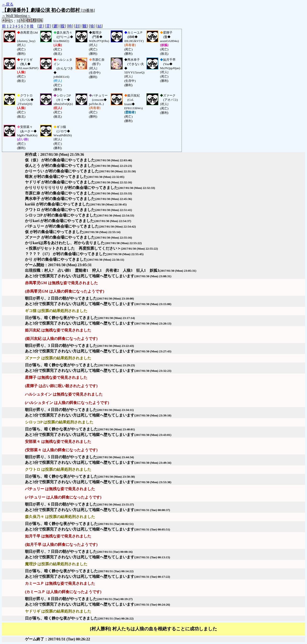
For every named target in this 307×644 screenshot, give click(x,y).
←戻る (8, 4)
